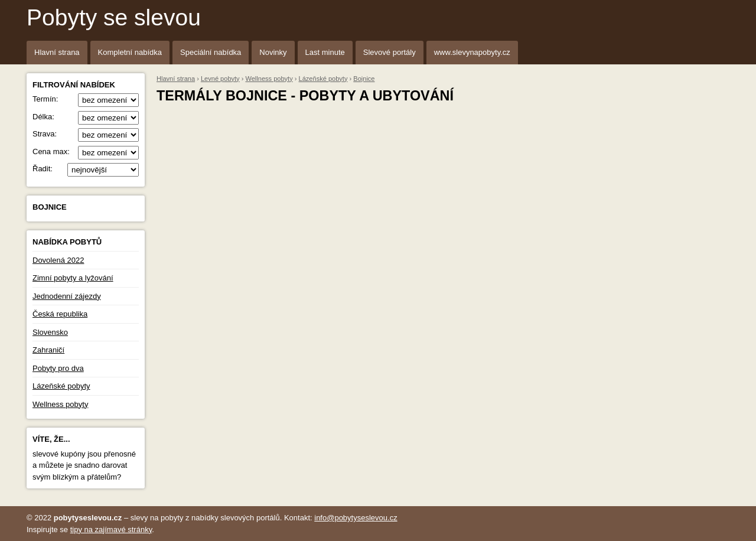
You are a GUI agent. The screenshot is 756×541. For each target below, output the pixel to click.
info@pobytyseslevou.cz (356, 518)
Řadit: (86, 169)
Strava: (86, 134)
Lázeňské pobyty (61, 386)
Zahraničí (48, 350)
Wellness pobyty (60, 404)
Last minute (325, 52)
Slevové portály (390, 52)
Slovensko (50, 332)
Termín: (86, 99)
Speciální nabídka (211, 52)
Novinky (273, 52)
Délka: (86, 117)
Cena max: (86, 152)
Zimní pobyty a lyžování (73, 278)
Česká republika (60, 314)
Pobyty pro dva (58, 368)
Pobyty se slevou (114, 17)
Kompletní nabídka (130, 52)
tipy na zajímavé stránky (111, 529)
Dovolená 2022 (58, 260)
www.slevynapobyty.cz (472, 52)
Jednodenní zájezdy (67, 296)
